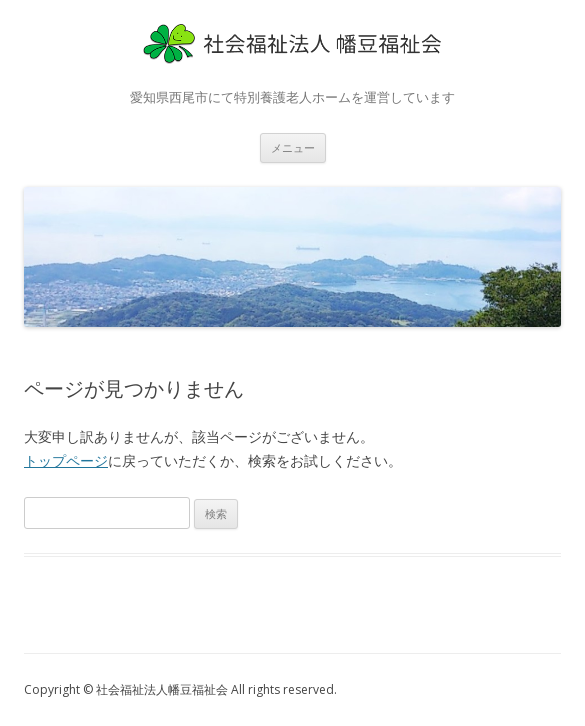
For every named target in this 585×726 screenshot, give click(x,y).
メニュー (293, 147)
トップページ (66, 460)
